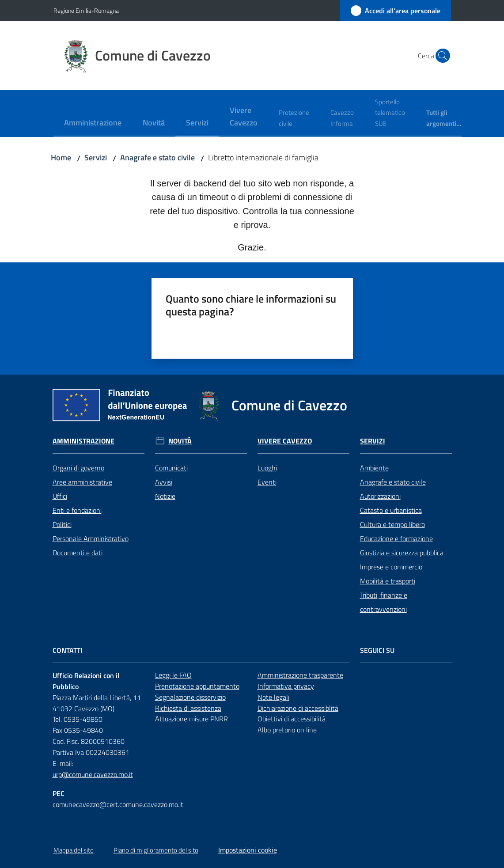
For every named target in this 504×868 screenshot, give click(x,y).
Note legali (273, 697)
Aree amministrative (82, 482)
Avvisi (164, 482)
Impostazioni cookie (248, 850)
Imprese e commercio (391, 567)
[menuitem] (93, 123)
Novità (180, 441)
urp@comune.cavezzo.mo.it (93, 774)
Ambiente (374, 468)
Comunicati (171, 468)
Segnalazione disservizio (190, 697)
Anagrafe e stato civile (157, 157)
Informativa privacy (286, 686)
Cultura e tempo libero (392, 524)
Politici (62, 524)
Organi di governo (78, 468)
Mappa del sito (74, 850)
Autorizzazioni (380, 496)
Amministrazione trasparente (300, 675)
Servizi (96, 157)
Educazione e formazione (396, 538)
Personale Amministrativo (91, 538)
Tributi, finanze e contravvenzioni (384, 602)
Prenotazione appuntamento (197, 686)
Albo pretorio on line (287, 730)
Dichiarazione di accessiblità (298, 708)
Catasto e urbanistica (391, 510)
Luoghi (267, 468)
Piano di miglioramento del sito (156, 850)
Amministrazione (83, 441)
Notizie (165, 496)
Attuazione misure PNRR (191, 719)
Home (61, 157)
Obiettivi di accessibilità (292, 719)
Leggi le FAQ (173, 675)
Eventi (267, 482)
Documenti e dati (78, 553)
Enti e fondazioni (77, 510)
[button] (440, 56)
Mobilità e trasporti (388, 581)
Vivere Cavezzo (285, 441)
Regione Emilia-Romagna (86, 10)
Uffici (60, 496)
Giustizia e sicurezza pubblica (402, 553)
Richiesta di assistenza (188, 708)
